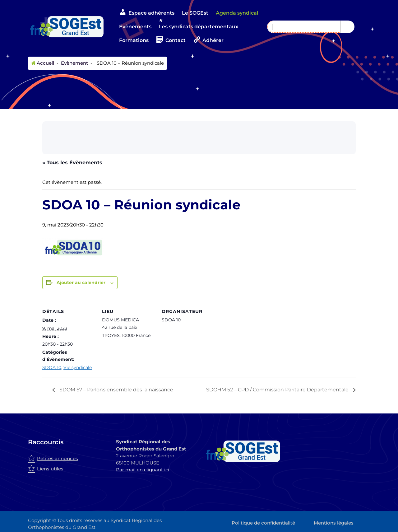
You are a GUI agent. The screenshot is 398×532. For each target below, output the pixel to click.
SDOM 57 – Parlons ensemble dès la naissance (116, 390)
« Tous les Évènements (72, 163)
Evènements (135, 27)
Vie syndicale (78, 367)
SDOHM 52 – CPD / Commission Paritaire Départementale (278, 390)
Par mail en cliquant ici (143, 470)
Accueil (43, 63)
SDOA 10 (52, 367)
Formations (134, 40)
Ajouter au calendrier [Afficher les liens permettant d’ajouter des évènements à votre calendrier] (81, 282)
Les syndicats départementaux (199, 27)
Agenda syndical (237, 13)
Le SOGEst (195, 13)
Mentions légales (334, 523)
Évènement (74, 63)
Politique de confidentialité (263, 523)
